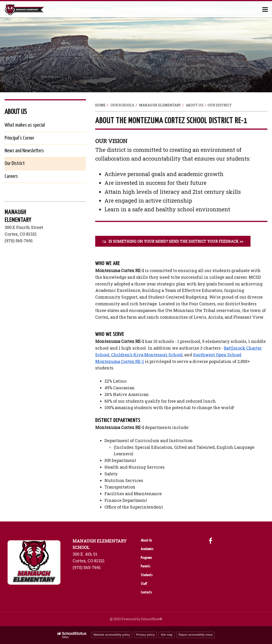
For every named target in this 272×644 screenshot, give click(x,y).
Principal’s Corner (19, 138)
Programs (146, 558)
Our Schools (122, 105)
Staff (144, 584)
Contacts (146, 592)
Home (100, 105)
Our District (15, 163)
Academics (147, 549)
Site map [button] (167, 635)
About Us (195, 105)
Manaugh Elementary (160, 105)
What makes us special (25, 125)
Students (147, 575)
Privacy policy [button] (145, 635)
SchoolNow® (152, 619)
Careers (19, 177)
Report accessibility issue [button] (196, 635)
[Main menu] (265, 9)
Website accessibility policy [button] (112, 635)
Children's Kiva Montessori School (146, 355)
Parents (145, 566)
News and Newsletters (24, 151)
